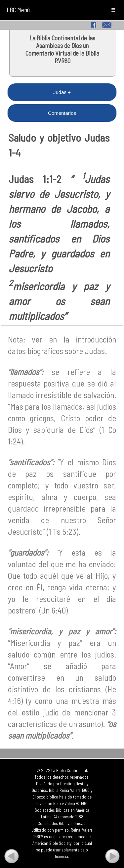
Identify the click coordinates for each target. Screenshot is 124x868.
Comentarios (62, 113)
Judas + (62, 92)
